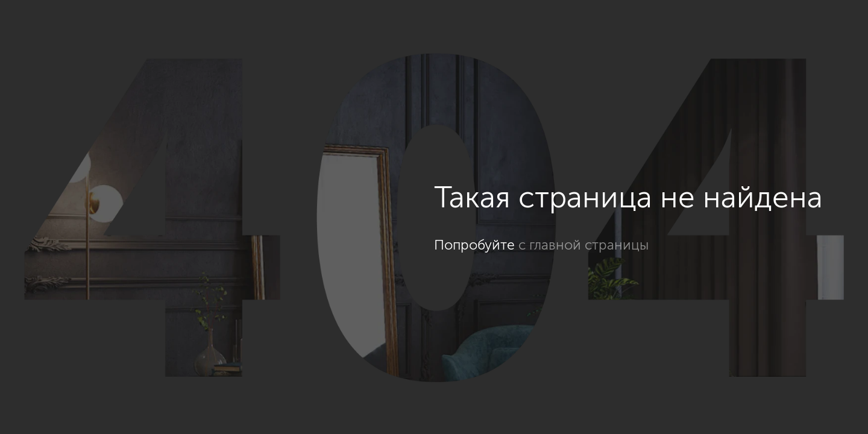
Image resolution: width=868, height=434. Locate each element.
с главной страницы (583, 245)
